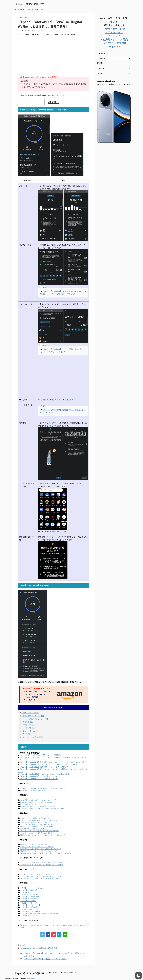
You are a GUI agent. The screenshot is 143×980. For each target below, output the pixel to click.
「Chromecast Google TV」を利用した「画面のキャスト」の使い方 (41, 865)
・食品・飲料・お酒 (114, 29)
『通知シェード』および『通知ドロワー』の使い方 (37, 847)
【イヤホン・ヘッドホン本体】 (33, 737)
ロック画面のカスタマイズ (29, 804)
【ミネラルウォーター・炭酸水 (33, 716)
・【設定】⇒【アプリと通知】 (29, 894)
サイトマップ (19, 10)
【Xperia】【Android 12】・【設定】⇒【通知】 (38, 779)
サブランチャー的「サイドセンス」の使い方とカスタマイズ (39, 831)
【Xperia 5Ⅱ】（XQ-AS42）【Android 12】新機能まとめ (42, 755)
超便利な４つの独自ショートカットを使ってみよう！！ (38, 802)
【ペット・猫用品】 (28, 728)
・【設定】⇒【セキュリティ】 (29, 909)
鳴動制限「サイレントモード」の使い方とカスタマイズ (38, 851)
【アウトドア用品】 (28, 725)
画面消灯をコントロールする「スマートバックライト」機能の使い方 (43, 835)
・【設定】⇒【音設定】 (28, 901)
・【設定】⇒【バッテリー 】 (30, 897)
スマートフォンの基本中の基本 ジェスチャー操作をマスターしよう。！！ (44, 820)
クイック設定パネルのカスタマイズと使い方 (35, 822)
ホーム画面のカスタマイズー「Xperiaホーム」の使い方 (38, 800)
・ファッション (114, 32)
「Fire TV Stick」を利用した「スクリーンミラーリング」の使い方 (41, 863)
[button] (139, 976)
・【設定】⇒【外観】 (27, 892)
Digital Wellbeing (33, 948)
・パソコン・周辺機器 (114, 43)
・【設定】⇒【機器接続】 (29, 890)
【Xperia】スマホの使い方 (28, 4)
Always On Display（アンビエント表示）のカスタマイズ (39, 806)
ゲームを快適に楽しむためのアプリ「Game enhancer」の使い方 (40, 879)
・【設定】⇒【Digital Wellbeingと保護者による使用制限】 (39, 914)
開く (57, 102)
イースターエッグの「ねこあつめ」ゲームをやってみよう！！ (40, 874)
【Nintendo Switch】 (29, 731)
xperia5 (22, 945)
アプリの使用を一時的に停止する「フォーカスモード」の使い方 (40, 876)
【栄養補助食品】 (28, 722)
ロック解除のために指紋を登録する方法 (33, 791)
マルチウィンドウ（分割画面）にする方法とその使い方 (37, 827)
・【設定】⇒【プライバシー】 (30, 905)
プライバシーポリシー (35, 10)
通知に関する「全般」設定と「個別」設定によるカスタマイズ (41, 849)
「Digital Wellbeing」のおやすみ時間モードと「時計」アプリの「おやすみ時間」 (46, 853)
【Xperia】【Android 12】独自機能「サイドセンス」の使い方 (44, 767)
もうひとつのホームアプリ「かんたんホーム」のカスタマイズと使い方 (43, 809)
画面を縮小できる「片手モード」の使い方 (33, 829)
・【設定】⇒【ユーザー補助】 (30, 911)
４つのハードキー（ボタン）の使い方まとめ (35, 818)
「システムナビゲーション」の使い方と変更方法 (36, 824)
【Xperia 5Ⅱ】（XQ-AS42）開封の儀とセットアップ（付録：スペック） (43, 788)
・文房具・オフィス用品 (114, 40)
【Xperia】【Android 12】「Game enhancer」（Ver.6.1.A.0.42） (45, 774)
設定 (56, 948)
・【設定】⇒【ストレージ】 (29, 903)
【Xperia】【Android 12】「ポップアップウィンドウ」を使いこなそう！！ (49, 765)
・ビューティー (114, 36)
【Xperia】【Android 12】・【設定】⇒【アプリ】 (39, 776)
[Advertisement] (37, 58)
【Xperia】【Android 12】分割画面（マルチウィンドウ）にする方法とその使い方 (52, 762)
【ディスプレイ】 (28, 734)
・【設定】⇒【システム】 (29, 916)
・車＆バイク (114, 47)
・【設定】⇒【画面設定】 (29, 899)
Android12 (23, 948)
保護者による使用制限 (46, 948)
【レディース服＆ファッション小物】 (35, 719)
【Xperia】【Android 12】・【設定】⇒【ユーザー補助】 (46, 959)
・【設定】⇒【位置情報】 (29, 907)
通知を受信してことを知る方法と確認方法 (34, 845)
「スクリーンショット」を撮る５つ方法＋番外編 (36, 833)
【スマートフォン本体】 (30, 713)
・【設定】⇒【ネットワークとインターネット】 (35, 888)
